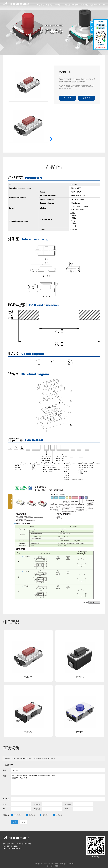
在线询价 (67, 94)
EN (104, 5)
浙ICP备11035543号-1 (54, 862)
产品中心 (49, 5)
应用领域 (67, 5)
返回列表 (87, 94)
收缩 (92, 27)
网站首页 (40, 5)
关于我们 (58, 5)
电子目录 (93, 5)
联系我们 (85, 5)
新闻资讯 (76, 5)
